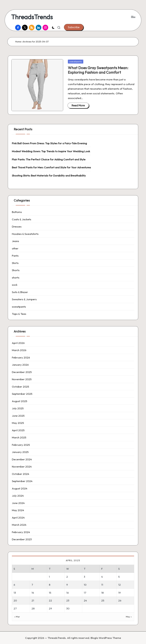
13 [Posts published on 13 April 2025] (15, 593)
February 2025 (21, 445)
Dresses (17, 226)
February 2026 (21, 357)
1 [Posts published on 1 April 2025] (49, 577)
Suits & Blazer (20, 292)
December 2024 (22, 459)
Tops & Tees (19, 314)
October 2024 (21, 474)
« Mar (17, 617)
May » (129, 617)
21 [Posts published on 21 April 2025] (33, 600)
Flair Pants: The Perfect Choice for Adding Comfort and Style (49, 159)
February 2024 (21, 532)
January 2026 (20, 365)
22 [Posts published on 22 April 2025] (50, 600)
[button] (74, 27)
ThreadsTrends (32, 17)
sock (15, 285)
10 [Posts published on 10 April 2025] (85, 585)
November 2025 (22, 379)
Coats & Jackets (22, 219)
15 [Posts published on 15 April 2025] (50, 593)
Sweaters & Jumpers (24, 299)
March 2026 (19, 350)
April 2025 (18, 430)
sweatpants (76, 61)
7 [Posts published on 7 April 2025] (32, 585)
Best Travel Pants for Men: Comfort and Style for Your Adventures (51, 167)
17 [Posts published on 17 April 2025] (85, 593)
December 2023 (22, 539)
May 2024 (18, 510)
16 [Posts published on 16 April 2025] (68, 593)
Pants (15, 256)
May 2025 (18, 423)
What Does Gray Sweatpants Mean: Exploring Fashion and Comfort (98, 70)
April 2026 (18, 343)
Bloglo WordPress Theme (106, 638)
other (15, 248)
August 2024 (20, 488)
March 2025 (19, 437)
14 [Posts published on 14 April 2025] (33, 593)
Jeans (15, 241)
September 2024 (22, 481)
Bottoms (17, 212)
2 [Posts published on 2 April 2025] (67, 577)
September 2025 (22, 394)
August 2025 (19, 401)
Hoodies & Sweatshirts (25, 234)
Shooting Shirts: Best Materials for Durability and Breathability (49, 175)
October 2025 (20, 387)
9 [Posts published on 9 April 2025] (67, 585)
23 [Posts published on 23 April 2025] (68, 600)
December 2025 (22, 372)
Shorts (16, 270)
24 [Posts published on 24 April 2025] (85, 600)
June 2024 (18, 503)
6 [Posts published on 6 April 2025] (14, 585)
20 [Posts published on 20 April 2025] (15, 600)
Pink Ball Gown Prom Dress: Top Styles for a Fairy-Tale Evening (49, 143)
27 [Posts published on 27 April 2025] (15, 608)
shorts (16, 277)
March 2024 (19, 525)
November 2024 (22, 466)
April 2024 (18, 517)
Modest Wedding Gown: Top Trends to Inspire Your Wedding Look (51, 151)
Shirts (15, 263)
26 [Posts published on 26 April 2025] (120, 600)
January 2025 (20, 452)
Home (18, 42)
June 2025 (18, 416)
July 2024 (18, 496)
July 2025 (18, 408)
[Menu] (133, 17)
